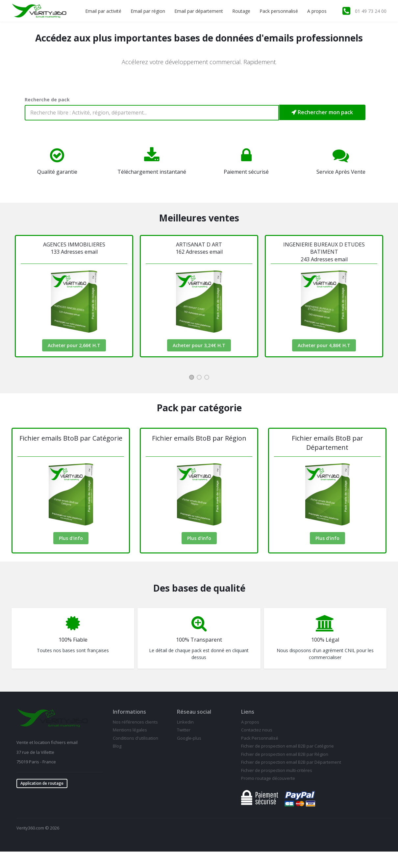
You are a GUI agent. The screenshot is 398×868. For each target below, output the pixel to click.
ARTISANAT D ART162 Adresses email (199, 248)
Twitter (184, 730)
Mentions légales (130, 730)
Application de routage (42, 783)
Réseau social (194, 712)
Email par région (148, 11)
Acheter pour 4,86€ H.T (324, 345)
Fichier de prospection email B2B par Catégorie (287, 746)
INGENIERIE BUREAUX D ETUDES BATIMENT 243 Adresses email (324, 252)
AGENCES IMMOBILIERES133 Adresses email (74, 248)
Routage (241, 11)
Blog (117, 746)
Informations (129, 712)
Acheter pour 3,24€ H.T (199, 345)
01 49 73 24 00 (371, 11)
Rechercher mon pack (322, 112)
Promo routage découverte (268, 778)
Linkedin (185, 722)
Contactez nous (257, 730)
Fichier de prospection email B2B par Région (285, 754)
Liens (248, 712)
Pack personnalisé (279, 11)
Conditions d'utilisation (136, 738)
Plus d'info (71, 538)
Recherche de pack (47, 100)
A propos (317, 11)
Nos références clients (135, 722)
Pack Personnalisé (260, 738)
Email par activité (103, 11)
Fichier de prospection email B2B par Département (291, 762)
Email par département (199, 11)
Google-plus (189, 738)
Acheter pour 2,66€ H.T (74, 345)
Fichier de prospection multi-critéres (277, 770)
